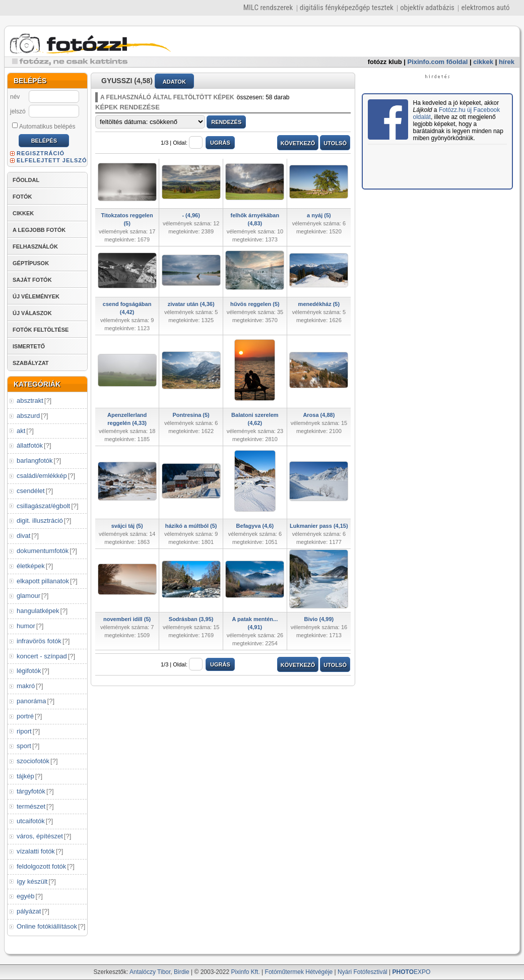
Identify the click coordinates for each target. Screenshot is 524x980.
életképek (31, 566)
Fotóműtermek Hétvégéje (299, 972)
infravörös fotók (39, 641)
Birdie (182, 972)
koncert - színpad (42, 656)
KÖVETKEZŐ (298, 143)
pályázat (29, 911)
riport (24, 731)
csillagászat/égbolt (43, 506)
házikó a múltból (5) (191, 526)
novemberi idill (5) (127, 619)
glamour (28, 596)
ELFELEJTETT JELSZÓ (52, 160)
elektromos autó (485, 8)
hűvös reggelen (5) (255, 304)
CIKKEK (23, 213)
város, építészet (40, 836)
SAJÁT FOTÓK (32, 280)
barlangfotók (35, 461)
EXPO (412, 972)
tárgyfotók (31, 791)
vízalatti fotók (36, 851)
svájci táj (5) (127, 526)
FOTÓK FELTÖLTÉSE (41, 330)
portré (25, 716)
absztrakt (30, 401)
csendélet (31, 491)
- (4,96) (191, 215)
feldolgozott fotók (41, 866)
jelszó (18, 111)
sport (24, 746)
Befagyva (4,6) (255, 526)
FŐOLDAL (26, 180)
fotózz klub (385, 62)
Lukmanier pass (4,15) (319, 526)
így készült (32, 881)
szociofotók (33, 761)
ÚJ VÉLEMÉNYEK (36, 296)
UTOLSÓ (335, 143)
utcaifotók (31, 821)
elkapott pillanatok (43, 581)
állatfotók (30, 445)
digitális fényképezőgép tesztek (347, 8)
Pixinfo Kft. (245, 972)
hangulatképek (38, 611)
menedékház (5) (319, 304)
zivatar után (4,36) (191, 304)
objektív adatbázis (427, 8)
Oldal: (188, 143)
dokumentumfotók (43, 551)
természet (31, 806)
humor (26, 626)
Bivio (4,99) (319, 619)
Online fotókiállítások (47, 926)
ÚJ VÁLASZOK (32, 313)
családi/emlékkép (42, 476)
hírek (507, 62)
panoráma (31, 701)
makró (26, 686)
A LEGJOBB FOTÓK (39, 230)
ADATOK (174, 82)
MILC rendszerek (268, 8)
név (15, 97)
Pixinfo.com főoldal (438, 62)
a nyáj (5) (319, 215)
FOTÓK (22, 197)
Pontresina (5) (191, 415)
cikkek (483, 62)
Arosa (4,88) (319, 415)
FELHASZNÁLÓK (35, 247)
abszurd (28, 416)
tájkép (25, 776)
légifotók (29, 671)
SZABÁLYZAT (31, 363)
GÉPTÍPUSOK (31, 263)
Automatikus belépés (44, 126)
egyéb (25, 896)
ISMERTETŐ (29, 346)
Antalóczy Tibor (150, 972)
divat (23, 536)
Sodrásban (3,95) (191, 619)
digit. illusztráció (40, 520)
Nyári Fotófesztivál (363, 972)
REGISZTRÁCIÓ (41, 153)
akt (21, 431)
